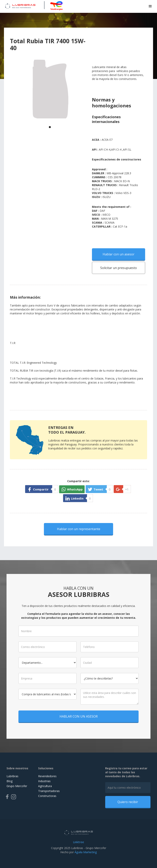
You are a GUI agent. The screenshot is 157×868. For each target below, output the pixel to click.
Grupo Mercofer (17, 786)
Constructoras (47, 796)
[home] (20, 5)
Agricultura (45, 786)
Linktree (78, 842)
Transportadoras (49, 791)
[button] (150, 6)
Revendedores (47, 776)
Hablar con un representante (79, 529)
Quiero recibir (128, 802)
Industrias (44, 781)
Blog (9, 781)
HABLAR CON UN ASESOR (79, 713)
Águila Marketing (86, 852)
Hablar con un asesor (119, 254)
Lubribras (12, 776)
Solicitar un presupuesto (119, 268)
